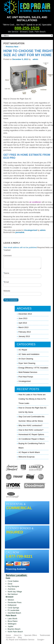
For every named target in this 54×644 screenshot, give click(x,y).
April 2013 (23, 323)
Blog (20, 637)
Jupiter (11, 626)
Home (8, 635)
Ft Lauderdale (14, 610)
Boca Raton (13, 621)
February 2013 (25, 332)
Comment (7, 256)
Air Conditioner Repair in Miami (32, 439)
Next (17, 47)
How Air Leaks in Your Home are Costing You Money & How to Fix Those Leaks (32, 399)
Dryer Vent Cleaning (27, 363)
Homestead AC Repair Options (31, 434)
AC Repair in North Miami (29, 452)
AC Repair (23, 350)
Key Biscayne (13, 586)
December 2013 (25, 314)
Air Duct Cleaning (26, 359)
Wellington (12, 624)
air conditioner (35, 202)
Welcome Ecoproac (27, 457)
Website (7, 291)
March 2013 (24, 327)
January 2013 (24, 336)
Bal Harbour (13, 594)
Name (6, 273)
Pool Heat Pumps (26, 377)
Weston (11, 600)
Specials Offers (31, 635)
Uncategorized (31, 230)
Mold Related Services (28, 372)
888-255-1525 (27, 28)
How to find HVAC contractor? (31, 430)
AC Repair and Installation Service (20, 640)
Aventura (12, 589)
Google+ (41, 640)
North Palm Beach (15, 632)
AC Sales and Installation (29, 354)
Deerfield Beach (14, 613)
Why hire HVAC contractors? (30, 425)
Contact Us (11, 637)
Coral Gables (13, 581)
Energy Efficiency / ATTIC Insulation (33, 368)
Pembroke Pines (15, 602)
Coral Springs (13, 608)
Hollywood (12, 605)
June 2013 (23, 318)
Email (6, 282)
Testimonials (45, 635)
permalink (20, 232)
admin (35, 59)
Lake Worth (13, 619)
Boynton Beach (14, 629)
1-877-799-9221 (19, 556)
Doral (10, 584)
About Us (17, 635)
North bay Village (15, 592)
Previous (9, 47)
